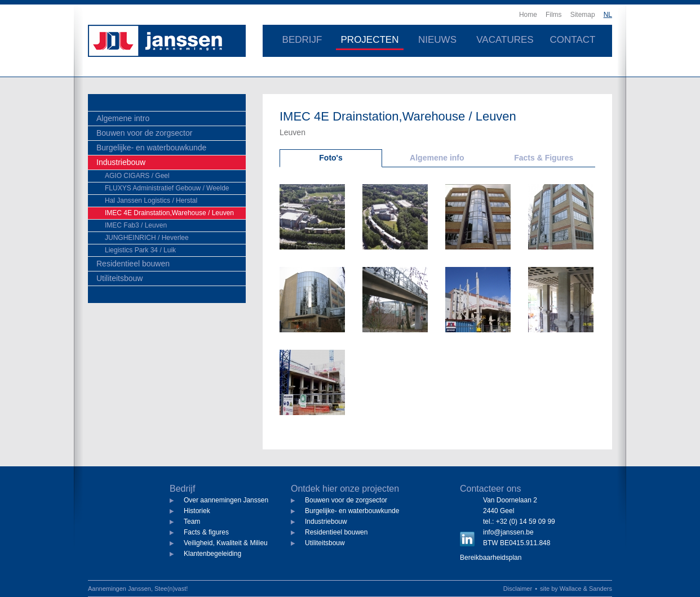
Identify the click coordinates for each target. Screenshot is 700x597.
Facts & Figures (544, 158)
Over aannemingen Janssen (226, 500)
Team (192, 522)
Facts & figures (206, 532)
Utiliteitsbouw (119, 278)
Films (554, 15)
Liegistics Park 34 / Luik (140, 250)
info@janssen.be (508, 532)
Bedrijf (302, 40)
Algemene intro (123, 118)
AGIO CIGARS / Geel (137, 176)
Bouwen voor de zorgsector (144, 133)
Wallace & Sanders (586, 589)
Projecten (370, 40)
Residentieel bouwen (133, 264)
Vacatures (505, 40)
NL (608, 15)
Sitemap (583, 15)
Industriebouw (121, 162)
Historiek (197, 511)
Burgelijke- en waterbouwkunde (151, 148)
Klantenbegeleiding (212, 554)
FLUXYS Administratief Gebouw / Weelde (167, 188)
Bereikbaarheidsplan (491, 558)
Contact (573, 40)
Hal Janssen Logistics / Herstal (151, 201)
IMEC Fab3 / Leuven (136, 225)
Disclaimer (518, 589)
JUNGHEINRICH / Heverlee (147, 238)
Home (528, 15)
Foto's (331, 158)
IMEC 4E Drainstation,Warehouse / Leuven (169, 213)
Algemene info (437, 158)
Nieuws (437, 40)
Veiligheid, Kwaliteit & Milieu (226, 543)
